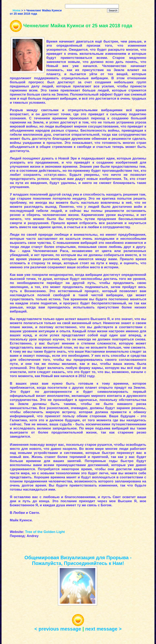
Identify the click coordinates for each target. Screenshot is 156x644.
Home (17, 10)
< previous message (58, 629)
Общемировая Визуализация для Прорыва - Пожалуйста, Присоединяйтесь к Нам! (78, 560)
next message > (103, 629)
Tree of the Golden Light (45, 532)
